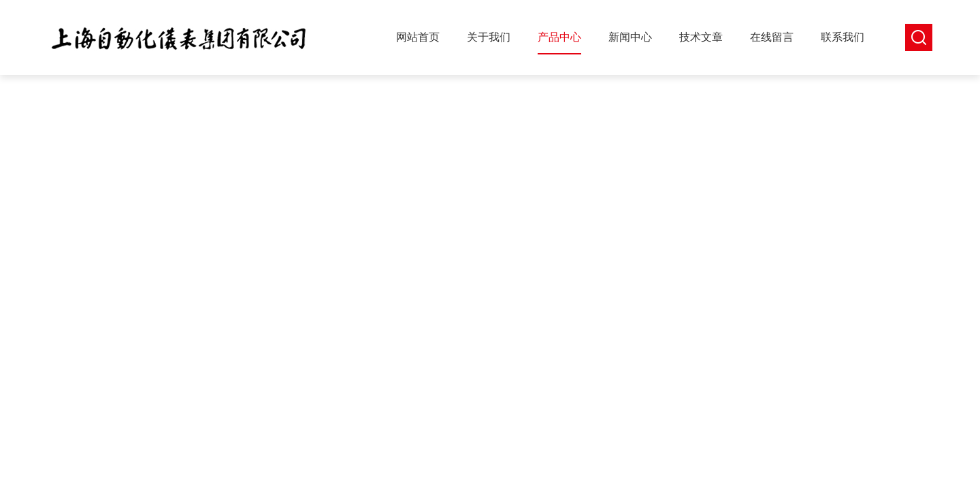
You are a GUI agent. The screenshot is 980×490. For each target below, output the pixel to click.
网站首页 (418, 37)
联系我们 (843, 37)
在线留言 (772, 37)
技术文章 (701, 37)
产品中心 (559, 37)
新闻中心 (630, 37)
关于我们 (489, 37)
